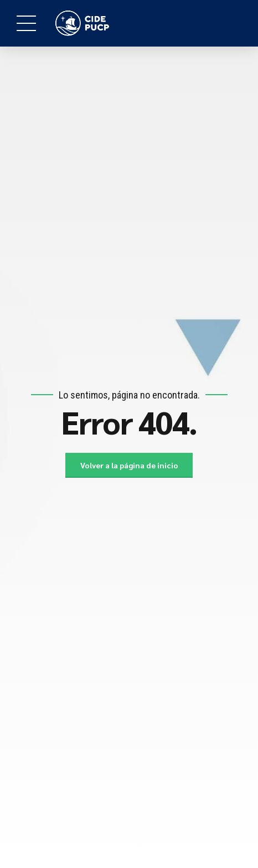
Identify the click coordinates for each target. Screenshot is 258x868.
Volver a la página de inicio (129, 465)
